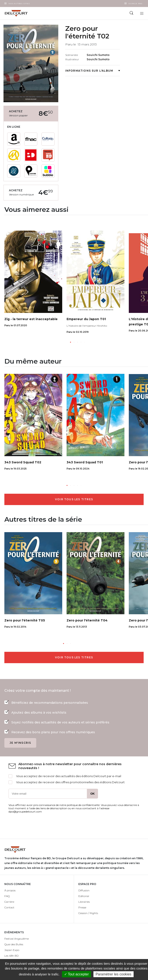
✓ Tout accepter (77, 974)
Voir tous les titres (74, 499)
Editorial (84, 896)
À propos (10, 890)
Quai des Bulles (14, 944)
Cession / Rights (88, 913)
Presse (82, 907)
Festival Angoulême (17, 939)
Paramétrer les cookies (114, 974)
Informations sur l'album (93, 71)
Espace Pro (135, 3)
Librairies (84, 902)
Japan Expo (12, 950)
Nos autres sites (19, 3)
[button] (71, 342)
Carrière (9, 902)
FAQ (7, 896)
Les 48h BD (11, 956)
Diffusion (84, 890)
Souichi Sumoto (98, 55)
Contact (9, 907)
